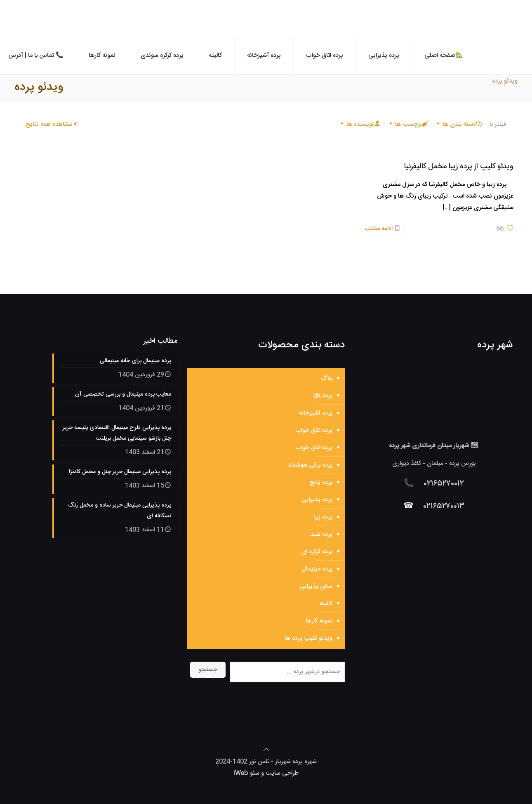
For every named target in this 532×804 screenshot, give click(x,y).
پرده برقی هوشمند (310, 465)
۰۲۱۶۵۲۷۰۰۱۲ (444, 484)
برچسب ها (408, 124)
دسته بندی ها (459, 124)
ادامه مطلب (379, 229)
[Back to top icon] (266, 750)
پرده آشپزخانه (315, 413)
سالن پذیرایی (316, 586)
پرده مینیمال (317, 569)
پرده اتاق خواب (314, 430)
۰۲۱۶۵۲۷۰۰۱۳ (444, 506)
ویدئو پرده (505, 81)
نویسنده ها (360, 124)
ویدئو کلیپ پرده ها (308, 638)
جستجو (208, 670)
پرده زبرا (323, 517)
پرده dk (323, 396)
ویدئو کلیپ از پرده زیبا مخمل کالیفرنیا (459, 167)
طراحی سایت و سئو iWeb (266, 773)
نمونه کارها (319, 621)
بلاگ (327, 378)
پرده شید (321, 534)
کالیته (326, 604)
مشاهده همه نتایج (52, 124)
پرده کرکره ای (317, 552)
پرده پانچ (321, 482)
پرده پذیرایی (317, 500)
